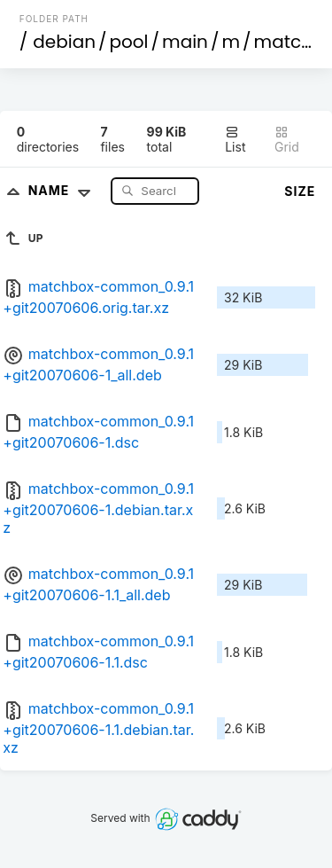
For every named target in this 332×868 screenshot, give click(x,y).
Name (63, 190)
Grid (287, 140)
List (235, 140)
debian (64, 42)
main (185, 42)
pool (129, 42)
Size (300, 191)
